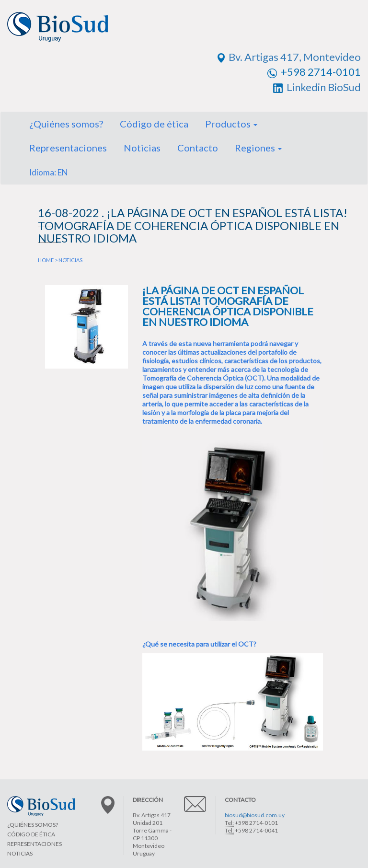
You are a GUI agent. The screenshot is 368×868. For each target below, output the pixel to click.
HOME (46, 260)
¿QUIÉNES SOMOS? (33, 825)
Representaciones (68, 148)
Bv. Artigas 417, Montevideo (289, 57)
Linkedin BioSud (317, 87)
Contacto (198, 148)
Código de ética (154, 124)
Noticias (142, 148)
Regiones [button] (258, 148)
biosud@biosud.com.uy (255, 815)
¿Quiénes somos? (66, 124)
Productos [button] (231, 124)
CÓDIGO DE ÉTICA (31, 834)
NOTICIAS (70, 260)
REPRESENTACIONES (34, 844)
